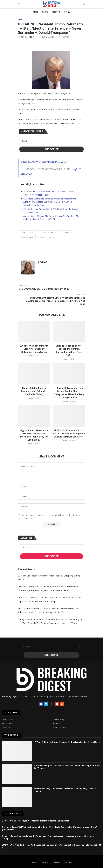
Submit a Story (60, 728)
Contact (56, 863)
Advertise (68, 863)
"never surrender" (27, 232)
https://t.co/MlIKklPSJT (31, 162)
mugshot (67, 232)
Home (33, 863)
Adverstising (58, 720)
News (35, 12)
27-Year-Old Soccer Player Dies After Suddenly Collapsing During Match (34, 349)
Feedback (57, 724)
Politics (56, 12)
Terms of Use (8, 728)
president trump (27, 237)
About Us (44, 863)
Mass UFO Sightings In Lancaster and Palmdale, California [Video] (34, 391)
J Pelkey (31, 37)
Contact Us (7, 720)
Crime (45, 12)
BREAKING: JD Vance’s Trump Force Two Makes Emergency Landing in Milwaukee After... (69, 434)
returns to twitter (47, 237)
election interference (49, 232)
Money (67, 12)
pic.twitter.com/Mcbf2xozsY (55, 162)
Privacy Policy (8, 724)
